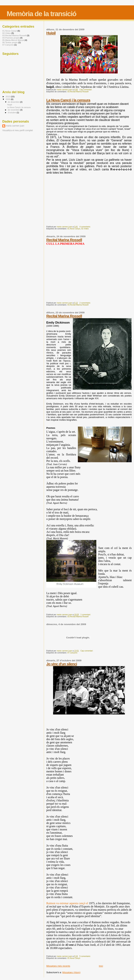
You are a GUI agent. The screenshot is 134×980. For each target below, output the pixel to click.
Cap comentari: (86, 90)
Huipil (51, 33)
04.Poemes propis (11, 38)
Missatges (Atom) (71, 972)
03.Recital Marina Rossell (78, 92)
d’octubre (12, 113)
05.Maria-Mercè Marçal (13, 40)
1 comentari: (86, 615)
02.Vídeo (85, 229)
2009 (8, 99)
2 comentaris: (85, 303)
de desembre (14, 102)
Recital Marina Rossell (64, 240)
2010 (8, 96)
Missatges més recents (58, 966)
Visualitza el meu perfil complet (18, 130)
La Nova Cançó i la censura (68, 100)
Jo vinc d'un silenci (62, 664)
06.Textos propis (10, 42)
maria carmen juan (15, 126)
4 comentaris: (85, 227)
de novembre (14, 110)
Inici (101, 966)
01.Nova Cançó (74, 229)
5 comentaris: (85, 956)
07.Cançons (72, 653)
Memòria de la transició (41, 14)
